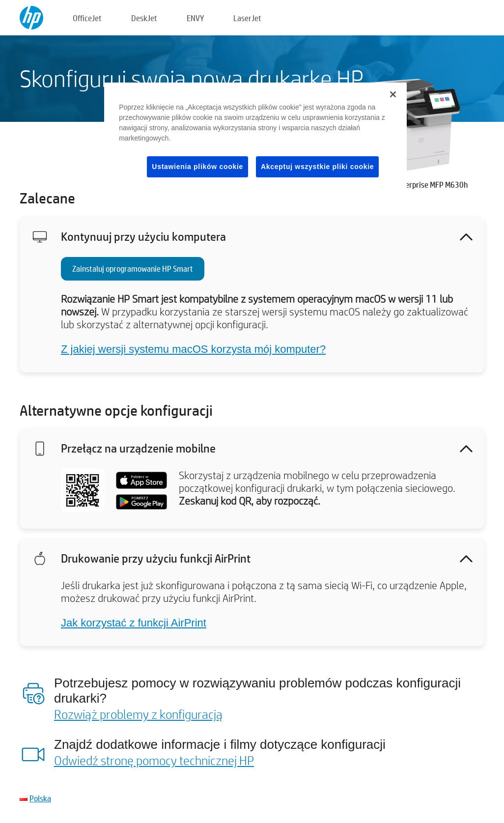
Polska (40, 798)
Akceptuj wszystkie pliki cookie (317, 167)
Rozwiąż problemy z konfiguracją (138, 714)
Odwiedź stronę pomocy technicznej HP (154, 760)
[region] (255, 138)
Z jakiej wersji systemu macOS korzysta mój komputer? (193, 349)
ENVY (195, 18)
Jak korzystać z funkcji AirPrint (134, 623)
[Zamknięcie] (393, 94)
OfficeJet (87, 18)
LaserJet (247, 18)
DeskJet (144, 18)
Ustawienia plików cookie (197, 167)
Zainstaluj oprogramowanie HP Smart (133, 269)
